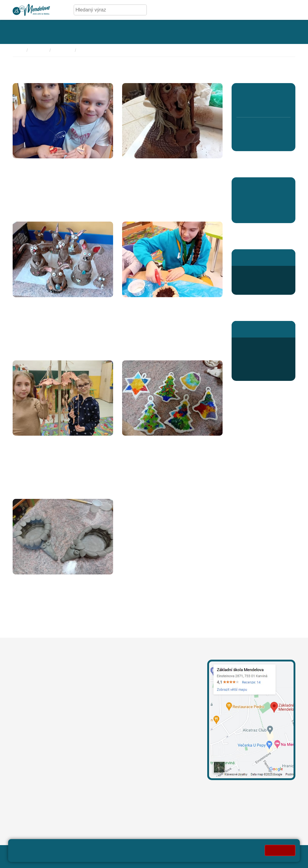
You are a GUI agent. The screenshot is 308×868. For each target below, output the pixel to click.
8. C (263, 128)
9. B (274, 141)
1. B (242, 106)
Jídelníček (254, 366)
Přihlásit (156, 853)
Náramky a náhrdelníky (42, 165)
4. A (274, 93)
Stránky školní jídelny (259, 329)
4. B (274, 106)
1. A (242, 93)
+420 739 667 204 (171, 709)
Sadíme (132, 304)
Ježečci (22, 581)
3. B (263, 106)
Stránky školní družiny (260, 257)
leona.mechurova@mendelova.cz (146, 681)
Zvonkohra (26, 442)
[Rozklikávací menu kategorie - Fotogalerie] (122, 32)
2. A (253, 93)
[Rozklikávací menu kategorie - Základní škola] (32, 32)
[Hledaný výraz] (106, 10)
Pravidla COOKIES (73, 860)
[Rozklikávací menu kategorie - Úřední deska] (79, 32)
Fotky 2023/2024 (96, 50)
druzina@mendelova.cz (262, 287)
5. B (285, 106)
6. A (242, 128)
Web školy (284, 853)
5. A (285, 93)
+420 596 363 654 (263, 273)
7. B (253, 141)
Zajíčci (21, 304)
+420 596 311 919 (129, 709)
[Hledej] (141, 10)
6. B (242, 141)
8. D (263, 141)
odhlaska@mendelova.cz (263, 359)
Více (17, 209)
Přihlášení (254, 373)
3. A (263, 93)
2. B (253, 106)
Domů (18, 50)
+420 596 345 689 (263, 345)
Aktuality (246, 215)
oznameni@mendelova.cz (40, 781)
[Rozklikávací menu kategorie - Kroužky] (192, 32)
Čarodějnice (137, 165)
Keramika (63, 50)
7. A (253, 128)
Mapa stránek (129, 853)
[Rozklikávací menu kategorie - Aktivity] (159, 32)
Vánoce (132, 442)
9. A (274, 128)
